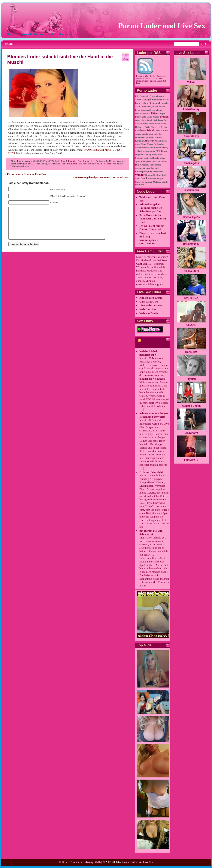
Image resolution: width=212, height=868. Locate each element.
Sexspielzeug (156, 110)
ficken (164, 151)
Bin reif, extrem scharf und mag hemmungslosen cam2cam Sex (153, 238)
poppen (152, 134)
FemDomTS (191, 460)
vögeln (165, 182)
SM (166, 130)
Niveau (150, 144)
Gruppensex (155, 165)
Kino (137, 130)
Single (149, 117)
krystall (191, 379)
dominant (145, 110)
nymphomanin (152, 168)
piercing (165, 103)
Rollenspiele (141, 172)
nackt (152, 137)
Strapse (162, 113)
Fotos (138, 110)
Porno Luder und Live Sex (162, 26)
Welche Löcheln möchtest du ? (149, 353)
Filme (153, 127)
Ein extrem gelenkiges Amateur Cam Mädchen (100, 177)
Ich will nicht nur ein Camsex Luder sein (152, 227)
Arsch (138, 100)
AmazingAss (191, 163)
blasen (166, 100)
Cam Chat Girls (149, 302)
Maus (162, 158)
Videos (156, 117)
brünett (145, 124)
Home (9, 44)
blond (143, 130)
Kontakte (139, 141)
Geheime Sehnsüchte (152, 472)
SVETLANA (191, 298)
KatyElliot (191, 352)
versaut (140, 175)
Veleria (191, 82)
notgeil (160, 178)
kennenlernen (149, 151)
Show (144, 144)
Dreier (164, 127)
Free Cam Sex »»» (152, 262)
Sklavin (162, 107)
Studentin (145, 96)
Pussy (138, 117)
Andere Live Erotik (151, 298)
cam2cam (156, 161)
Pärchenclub (161, 124)
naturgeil (147, 100)
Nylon (164, 161)
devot (138, 120)
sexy (166, 148)
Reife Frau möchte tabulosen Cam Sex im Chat (153, 218)
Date (144, 117)
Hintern (163, 141)
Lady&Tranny (191, 109)
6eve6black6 (191, 190)
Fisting (147, 154)
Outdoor (157, 182)
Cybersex (145, 165)
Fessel (152, 124)
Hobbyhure (157, 154)
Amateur (149, 141)
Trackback (107, 164)
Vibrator (160, 96)
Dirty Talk (163, 120)
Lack (138, 103)
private (159, 148)
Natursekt (140, 182)
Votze (138, 124)
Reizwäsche (158, 172)
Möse (138, 178)
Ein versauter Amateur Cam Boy (27, 174)
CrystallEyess (191, 217)
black (143, 120)
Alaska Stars (191, 271)
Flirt (137, 96)
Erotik (144, 178)
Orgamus (139, 154)
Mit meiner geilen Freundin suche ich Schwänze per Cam (151, 208)
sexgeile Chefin (191, 406)
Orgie (152, 96)
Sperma (139, 158)
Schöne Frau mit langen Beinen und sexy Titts (154, 415)
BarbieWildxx (191, 244)
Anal (137, 106)
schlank (139, 151)
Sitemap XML (92, 862)
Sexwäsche (157, 100)
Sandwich (140, 185)
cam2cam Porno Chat (148, 344)
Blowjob (152, 178)
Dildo (143, 107)
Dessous (149, 175)
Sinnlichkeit (152, 120)
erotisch (144, 103)
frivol (150, 130)
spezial (138, 134)
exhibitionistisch (143, 113)
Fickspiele (146, 161)
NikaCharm (191, 433)
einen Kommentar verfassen (78, 164)
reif (159, 127)
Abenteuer (140, 168)
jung (150, 172)
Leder (165, 175)
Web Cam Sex (148, 309)
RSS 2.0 (31, 164)
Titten (154, 113)
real (137, 165)
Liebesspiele (155, 103)
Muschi (159, 137)
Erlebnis (157, 175)
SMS (158, 151)
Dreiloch (148, 158)
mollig (145, 134)
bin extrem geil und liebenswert (151, 532)
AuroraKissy (191, 136)
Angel (138, 144)
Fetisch (152, 148)
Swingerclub (152, 107)
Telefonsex (159, 130)
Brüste (156, 158)
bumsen (149, 182)
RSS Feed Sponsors (70, 862)
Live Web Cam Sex (77, 161)
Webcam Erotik (149, 313)
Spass (138, 161)
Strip (147, 127)
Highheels (140, 127)
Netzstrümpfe (141, 148)
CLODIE (191, 325)
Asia (157, 141)
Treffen (164, 117)
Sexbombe (159, 144)
